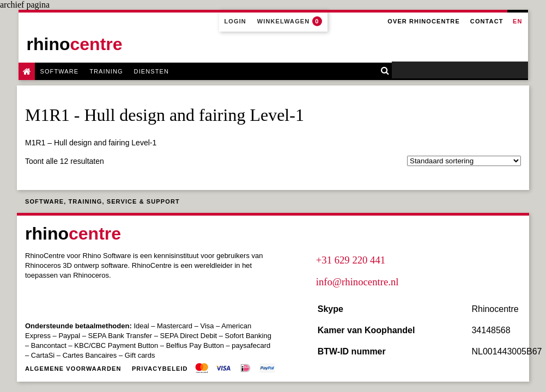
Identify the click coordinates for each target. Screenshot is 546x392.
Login (235, 21)
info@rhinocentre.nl (357, 282)
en (517, 21)
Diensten (151, 71)
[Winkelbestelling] (464, 161)
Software (60, 71)
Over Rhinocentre (424, 21)
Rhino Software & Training (27, 71)
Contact (487, 21)
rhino (75, 44)
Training (106, 71)
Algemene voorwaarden (73, 369)
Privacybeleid (160, 369)
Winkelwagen (290, 21)
